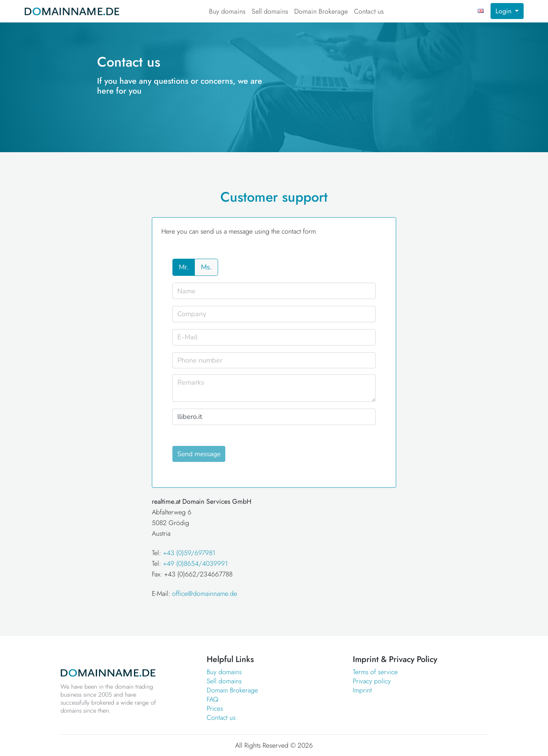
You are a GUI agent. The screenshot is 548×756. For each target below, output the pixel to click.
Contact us (369, 11)
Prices (215, 708)
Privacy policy (372, 681)
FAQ (213, 699)
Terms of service (375, 672)
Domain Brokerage (321, 11)
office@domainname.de (205, 594)
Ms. (206, 267)
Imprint (362, 690)
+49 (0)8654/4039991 (195, 563)
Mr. (184, 267)
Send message (199, 454)
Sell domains (270, 11)
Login (504, 11)
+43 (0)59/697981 (189, 553)
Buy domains (227, 11)
